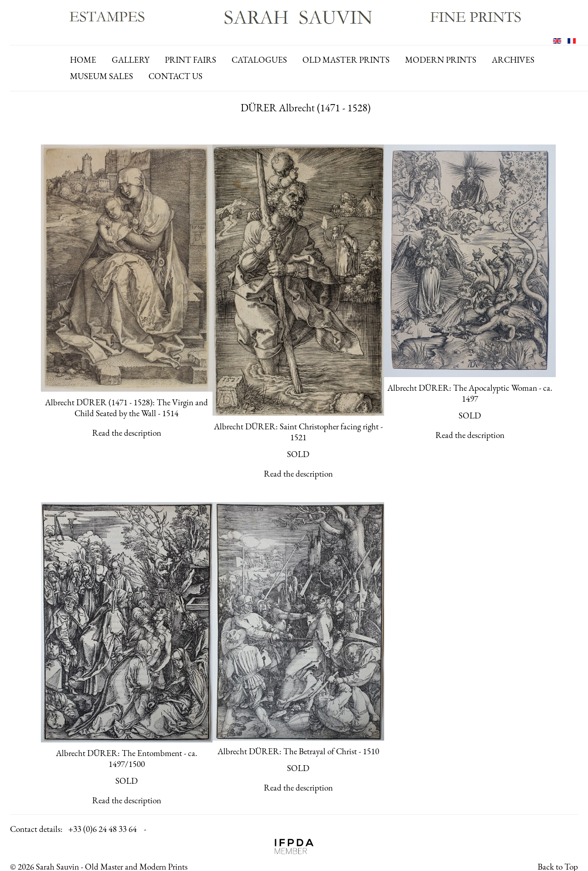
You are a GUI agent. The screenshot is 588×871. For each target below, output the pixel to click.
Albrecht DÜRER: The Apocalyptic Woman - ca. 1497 (470, 393)
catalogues (259, 60)
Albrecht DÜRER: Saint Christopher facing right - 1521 (298, 432)
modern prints (441, 60)
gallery (131, 60)
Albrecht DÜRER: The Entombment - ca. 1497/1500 (126, 759)
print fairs (190, 60)
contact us (175, 76)
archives (513, 60)
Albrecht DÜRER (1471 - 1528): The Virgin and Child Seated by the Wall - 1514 (126, 408)
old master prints (346, 60)
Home (83, 60)
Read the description (127, 433)
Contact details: (36, 829)
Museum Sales (101, 76)
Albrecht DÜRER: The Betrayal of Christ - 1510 (298, 751)
